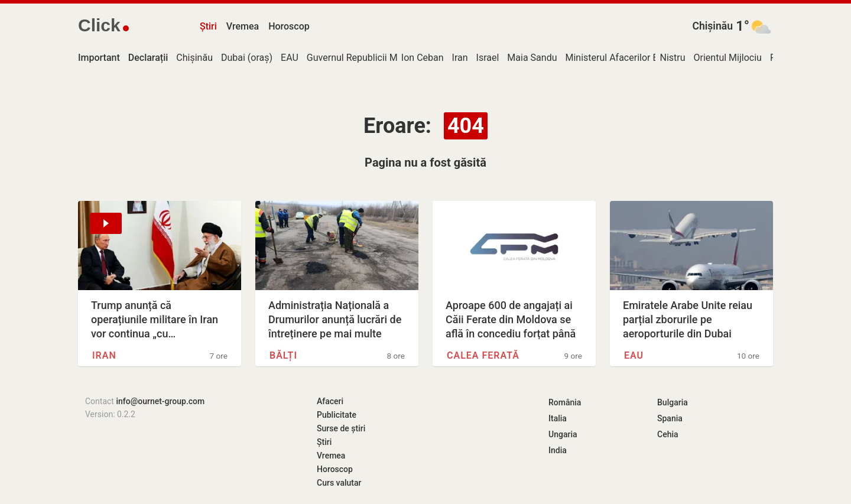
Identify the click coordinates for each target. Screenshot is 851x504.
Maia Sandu (532, 58)
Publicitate (337, 415)
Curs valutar (339, 483)
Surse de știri (341, 428)
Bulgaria (673, 402)
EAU (290, 58)
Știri (208, 26)
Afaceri (330, 401)
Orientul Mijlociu (728, 58)
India (558, 450)
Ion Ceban (423, 58)
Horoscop (289, 26)
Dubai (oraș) (247, 58)
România (565, 402)
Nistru (672, 58)
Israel (488, 58)
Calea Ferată (483, 355)
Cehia (668, 434)
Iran (460, 58)
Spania (670, 418)
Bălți (283, 355)
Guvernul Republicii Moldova (366, 58)
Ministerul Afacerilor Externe (624, 58)
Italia (558, 418)
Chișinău (712, 26)
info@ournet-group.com (160, 401)
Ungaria (563, 434)
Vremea (243, 26)
